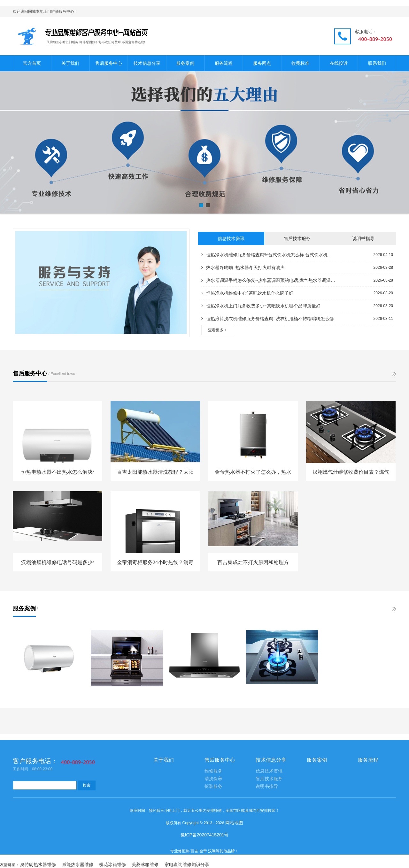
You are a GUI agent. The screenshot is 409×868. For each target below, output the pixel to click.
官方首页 (32, 63)
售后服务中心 (109, 63)
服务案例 (185, 63)
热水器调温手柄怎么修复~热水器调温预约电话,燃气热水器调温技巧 (268, 280)
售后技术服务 (297, 238)
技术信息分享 (147, 63)
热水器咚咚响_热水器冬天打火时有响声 (243, 268)
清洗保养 (213, 779)
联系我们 (377, 63)
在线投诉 (339, 63)
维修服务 (213, 771)
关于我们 (70, 63)
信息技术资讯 (231, 238)
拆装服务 (213, 786)
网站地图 (234, 823)
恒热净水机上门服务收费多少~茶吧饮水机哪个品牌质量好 (261, 306)
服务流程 (224, 63)
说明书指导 (363, 238)
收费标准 (300, 63)
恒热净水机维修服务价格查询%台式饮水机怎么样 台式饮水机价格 (268, 255)
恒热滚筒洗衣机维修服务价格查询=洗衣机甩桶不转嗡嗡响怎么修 (268, 319)
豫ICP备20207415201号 (205, 835)
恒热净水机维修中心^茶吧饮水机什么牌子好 (247, 293)
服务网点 (262, 63)
